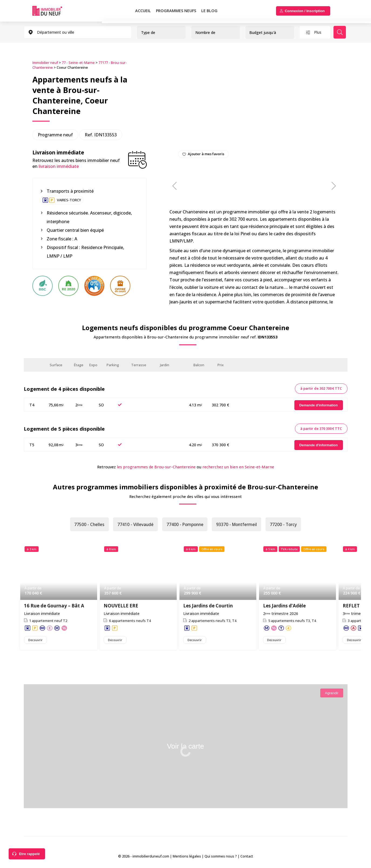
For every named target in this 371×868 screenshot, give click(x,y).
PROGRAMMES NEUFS (176, 11)
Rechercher (341, 32)
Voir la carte (186, 748)
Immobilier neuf (45, 62)
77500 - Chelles (88, 525)
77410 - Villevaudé (134, 525)
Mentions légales (187, 857)
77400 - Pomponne (185, 525)
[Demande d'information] (319, 405)
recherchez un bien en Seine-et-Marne (238, 467)
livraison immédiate (59, 166)
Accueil (143, 11)
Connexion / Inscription (305, 11)
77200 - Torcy (285, 525)
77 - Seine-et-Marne (78, 62)
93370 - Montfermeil (238, 525)
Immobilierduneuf (47, 11)
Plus (318, 32)
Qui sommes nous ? (221, 857)
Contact (247, 857)
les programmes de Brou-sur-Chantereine (156, 467)
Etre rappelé (29, 854)
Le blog (209, 11)
